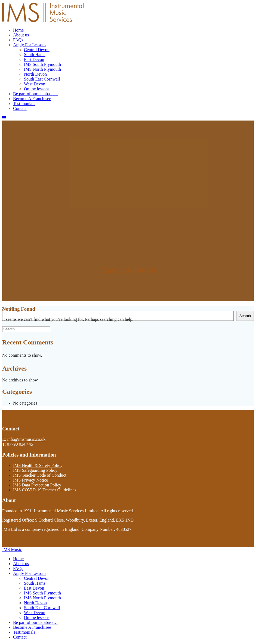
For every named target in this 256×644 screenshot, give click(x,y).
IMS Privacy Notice (30, 480)
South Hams (35, 55)
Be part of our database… (35, 94)
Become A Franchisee (32, 99)
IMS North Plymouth (42, 69)
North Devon (35, 74)
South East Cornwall (42, 79)
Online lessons (37, 89)
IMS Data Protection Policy (37, 485)
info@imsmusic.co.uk (26, 439)
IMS (12, 549)
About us (21, 35)
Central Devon (37, 50)
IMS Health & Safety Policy (38, 465)
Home (18, 30)
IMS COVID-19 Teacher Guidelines (45, 490)
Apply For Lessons (30, 45)
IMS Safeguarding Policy (35, 470)
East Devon (34, 59)
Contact (20, 108)
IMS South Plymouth (42, 64)
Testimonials (24, 104)
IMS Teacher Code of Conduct (40, 475)
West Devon (35, 84)
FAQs (18, 40)
